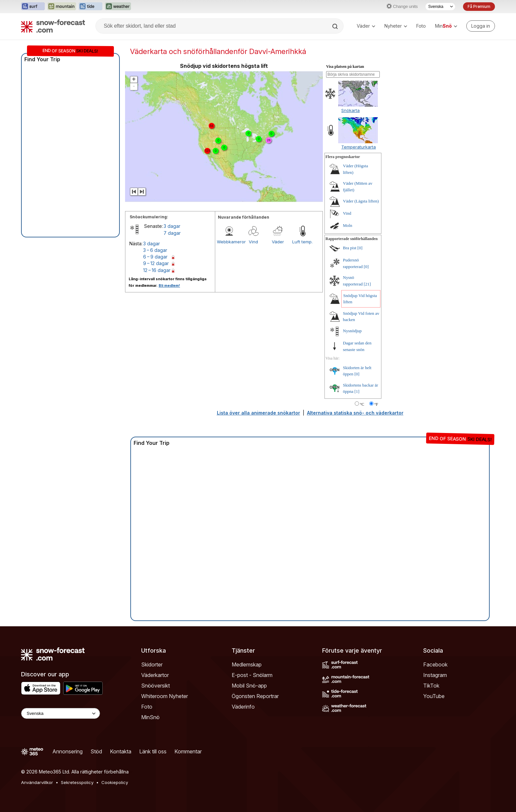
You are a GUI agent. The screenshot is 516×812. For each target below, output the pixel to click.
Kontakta (121, 751)
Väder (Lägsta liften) (361, 201)
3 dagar (172, 226)
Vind (253, 242)
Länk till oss (153, 751)
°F (376, 404)
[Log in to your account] (481, 26)
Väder (366, 26)
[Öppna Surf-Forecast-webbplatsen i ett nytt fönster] (33, 7)
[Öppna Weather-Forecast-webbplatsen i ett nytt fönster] (118, 7)
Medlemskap (247, 664)
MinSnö (150, 717)
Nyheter (396, 26)
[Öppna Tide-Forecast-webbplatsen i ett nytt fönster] (90, 7)
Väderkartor (155, 675)
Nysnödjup (352, 331)
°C (362, 404)
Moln (348, 225)
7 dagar (172, 233)
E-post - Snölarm (252, 675)
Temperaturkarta (359, 147)
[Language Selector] (61, 713)
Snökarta (350, 110)
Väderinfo (243, 707)
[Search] (336, 26)
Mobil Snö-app (249, 686)
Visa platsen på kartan (345, 67)
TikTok (431, 686)
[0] (360, 248)
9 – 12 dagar (156, 263)
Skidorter (152, 664)
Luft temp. (302, 242)
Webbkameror (229, 242)
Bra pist (350, 248)
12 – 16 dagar (157, 270)
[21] (367, 284)
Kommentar (188, 751)
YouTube (434, 696)
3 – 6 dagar (155, 250)
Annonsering (67, 751)
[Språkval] (440, 7)
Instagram (435, 675)
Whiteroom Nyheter (165, 696)
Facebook (435, 664)
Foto (421, 26)
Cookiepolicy (115, 782)
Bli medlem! (169, 285)
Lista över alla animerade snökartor (258, 413)
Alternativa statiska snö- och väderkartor (355, 413)
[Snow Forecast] (53, 26)
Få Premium (479, 6)
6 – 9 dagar (155, 257)
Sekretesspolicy (77, 782)
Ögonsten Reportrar (255, 696)
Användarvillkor (37, 782)
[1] (357, 391)
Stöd (96, 751)
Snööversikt (155, 686)
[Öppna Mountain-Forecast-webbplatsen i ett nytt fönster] (62, 7)
